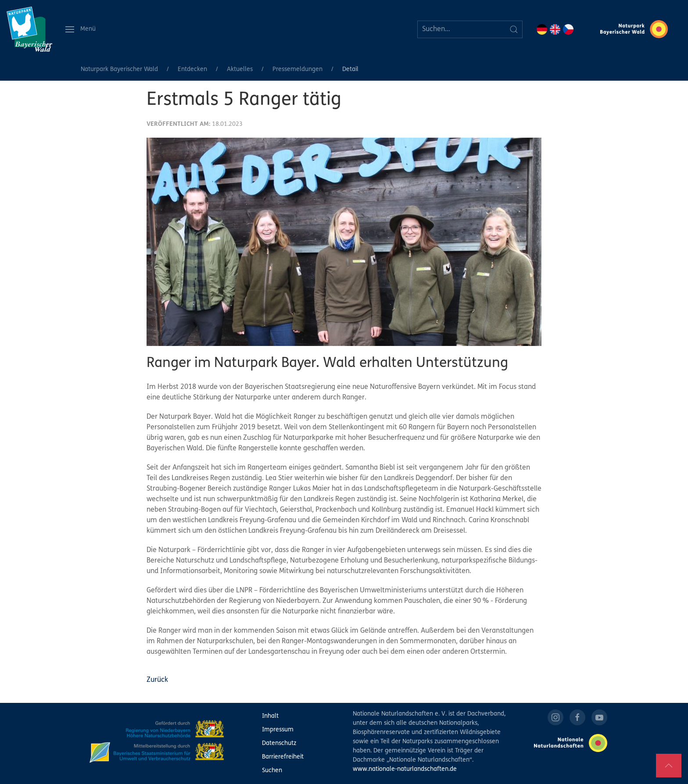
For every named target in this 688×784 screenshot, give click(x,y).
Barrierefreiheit (283, 757)
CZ (568, 29)
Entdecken (192, 69)
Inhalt (270, 716)
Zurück (157, 680)
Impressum (278, 730)
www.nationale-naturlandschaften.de (405, 769)
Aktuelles (240, 69)
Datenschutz (279, 743)
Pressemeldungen (297, 69)
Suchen (272, 771)
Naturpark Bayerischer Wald (119, 69)
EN (555, 29)
